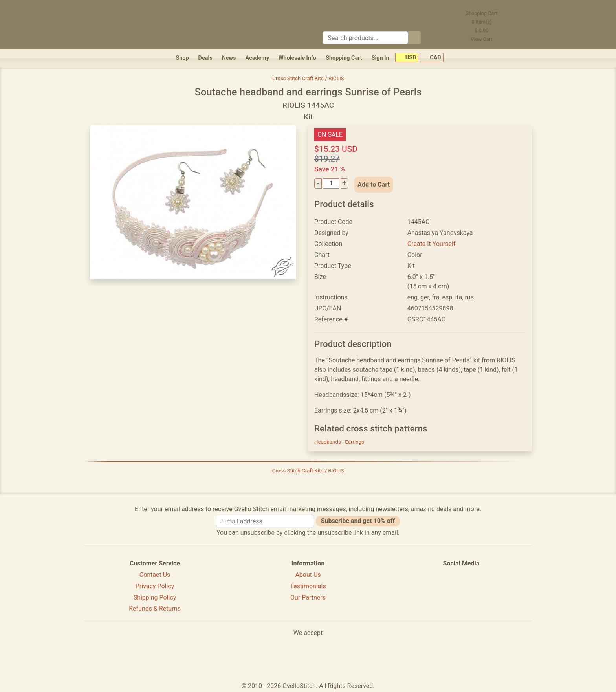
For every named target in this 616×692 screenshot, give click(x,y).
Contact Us (155, 575)
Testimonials (308, 586)
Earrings (355, 442)
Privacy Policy (155, 586)
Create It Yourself (432, 244)
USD (407, 58)
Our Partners (308, 597)
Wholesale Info (297, 58)
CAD (432, 58)
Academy (257, 58)
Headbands (328, 442)
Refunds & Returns (155, 608)
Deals (205, 58)
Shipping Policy (155, 597)
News (229, 58)
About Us (308, 575)
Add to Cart (374, 184)
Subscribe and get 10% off (358, 521)
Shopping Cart (344, 58)
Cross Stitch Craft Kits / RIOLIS (308, 78)
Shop (182, 58)
